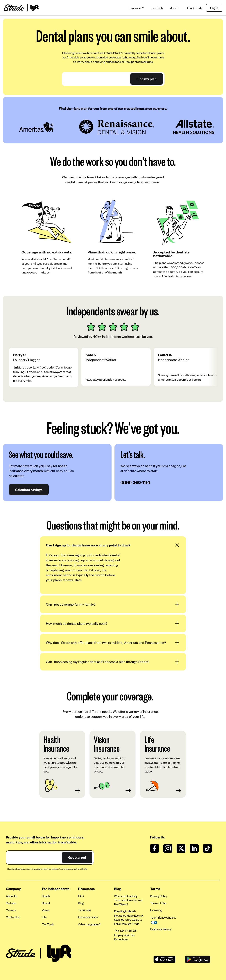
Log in (214, 8)
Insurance (137, 8)
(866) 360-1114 (135, 482)
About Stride (194, 8)
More (175, 8)
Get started (77, 857)
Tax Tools (157, 8)
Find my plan (147, 79)
